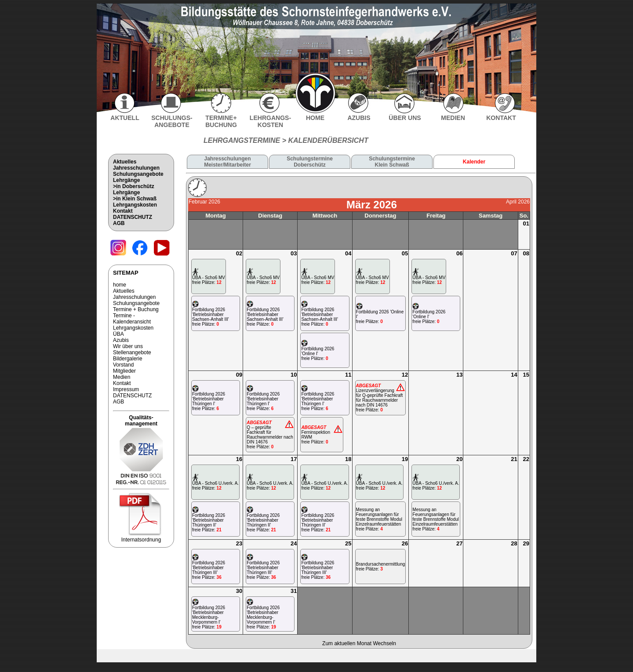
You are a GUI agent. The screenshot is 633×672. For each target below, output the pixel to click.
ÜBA (118, 334)
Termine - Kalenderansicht (132, 319)
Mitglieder (124, 371)
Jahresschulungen (136, 168)
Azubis (121, 340)
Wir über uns (128, 346)
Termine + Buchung (136, 309)
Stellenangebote (132, 352)
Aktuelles (125, 162)
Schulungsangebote (138, 174)
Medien (122, 377)
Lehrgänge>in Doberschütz (134, 183)
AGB (119, 223)
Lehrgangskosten (135, 205)
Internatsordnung (141, 537)
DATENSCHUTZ (133, 217)
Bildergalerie (128, 359)
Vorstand (123, 365)
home (120, 285)
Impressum (126, 389)
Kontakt (123, 211)
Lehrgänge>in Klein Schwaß (135, 196)
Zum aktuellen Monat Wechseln (359, 643)
